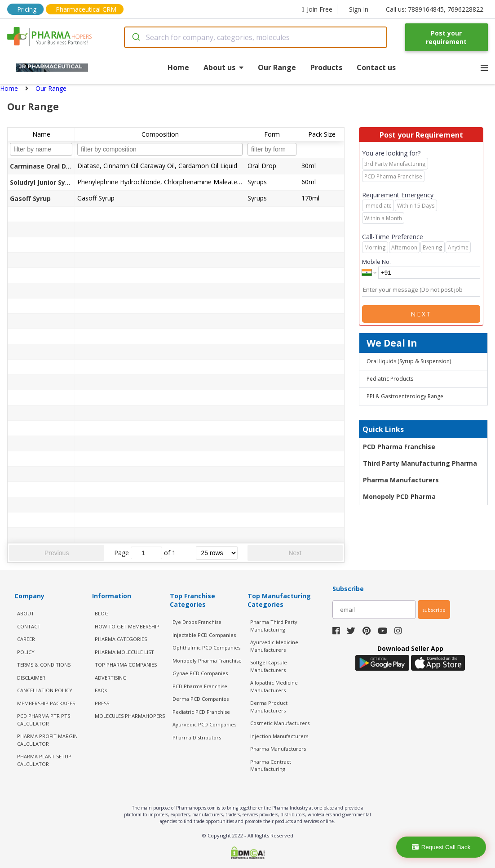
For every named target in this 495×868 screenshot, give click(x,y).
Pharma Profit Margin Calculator (47, 740)
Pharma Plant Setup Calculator (44, 760)
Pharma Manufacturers (401, 480)
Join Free (317, 9)
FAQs (101, 690)
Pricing (27, 9)
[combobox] (256, 37)
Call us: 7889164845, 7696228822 (435, 9)
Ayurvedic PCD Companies (204, 724)
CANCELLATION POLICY (45, 690)
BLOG (102, 613)
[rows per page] (217, 553)
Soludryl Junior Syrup (43, 182)
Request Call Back (441, 847)
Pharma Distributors (197, 737)
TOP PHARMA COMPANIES (126, 665)
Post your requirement (446, 37)
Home (178, 67)
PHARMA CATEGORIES (121, 639)
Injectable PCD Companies (204, 635)
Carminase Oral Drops (45, 166)
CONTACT (29, 626)
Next (295, 553)
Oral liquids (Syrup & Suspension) (409, 361)
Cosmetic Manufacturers (280, 723)
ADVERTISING (111, 678)
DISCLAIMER (31, 678)
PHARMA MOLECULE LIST (124, 652)
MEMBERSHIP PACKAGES (46, 703)
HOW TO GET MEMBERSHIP (127, 626)
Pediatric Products (390, 379)
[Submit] (135, 37)
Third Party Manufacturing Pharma (420, 463)
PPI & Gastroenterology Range (405, 396)
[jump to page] (146, 553)
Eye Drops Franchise (197, 622)
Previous (57, 553)
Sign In (359, 9)
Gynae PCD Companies (200, 673)
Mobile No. (376, 262)
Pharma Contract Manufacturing (271, 766)
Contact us (376, 67)
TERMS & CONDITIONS (44, 665)
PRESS (102, 703)
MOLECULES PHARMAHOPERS (130, 716)
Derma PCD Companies (201, 699)
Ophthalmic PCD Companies (206, 648)
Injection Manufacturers (279, 736)
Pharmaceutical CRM (86, 9)
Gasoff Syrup (30, 198)
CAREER (26, 639)
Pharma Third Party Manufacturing (274, 626)
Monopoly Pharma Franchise (207, 661)
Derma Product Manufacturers (269, 707)
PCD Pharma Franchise (399, 447)
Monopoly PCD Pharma (399, 496)
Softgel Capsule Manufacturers (269, 666)
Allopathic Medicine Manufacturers (274, 686)
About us (223, 67)
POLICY (26, 652)
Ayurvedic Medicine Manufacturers (274, 646)
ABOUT (26, 613)
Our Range (277, 67)
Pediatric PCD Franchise (201, 712)
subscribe (434, 610)
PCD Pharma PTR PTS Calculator (44, 720)
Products (326, 67)
